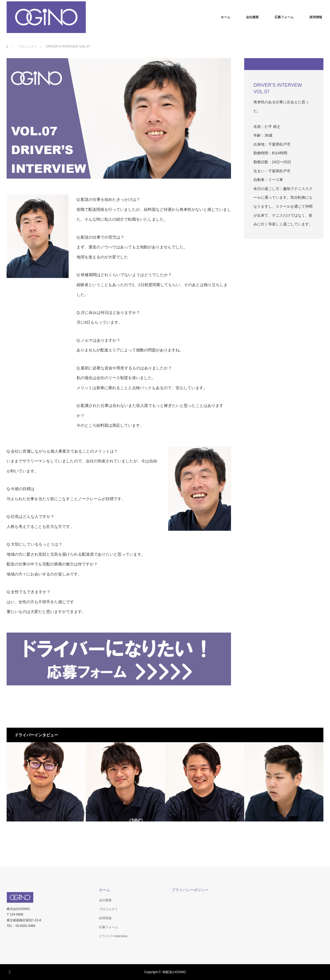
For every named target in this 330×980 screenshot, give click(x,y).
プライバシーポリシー (190, 890)
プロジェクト (109, 909)
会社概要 (252, 17)
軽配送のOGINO (174, 972)
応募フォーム (284, 17)
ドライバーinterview (113, 936)
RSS (11, 971)
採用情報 (316, 17)
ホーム (225, 17)
